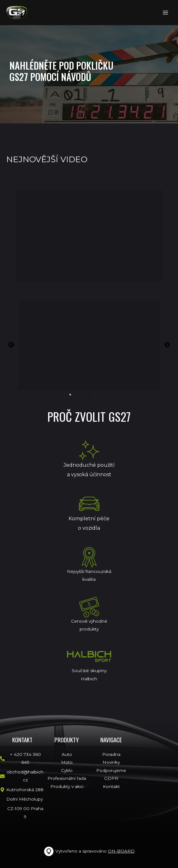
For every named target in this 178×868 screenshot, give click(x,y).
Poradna (111, 754)
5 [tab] (108, 395)
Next (167, 345)
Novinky (111, 762)
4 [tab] (98, 395)
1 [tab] (70, 395)
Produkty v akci (67, 786)
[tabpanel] (89, 345)
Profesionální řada (67, 778)
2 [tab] (80, 395)
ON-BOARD (121, 851)
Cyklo (67, 770)
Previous (11, 345)
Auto (67, 754)
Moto (67, 762)
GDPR (111, 778)
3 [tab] (89, 395)
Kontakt (111, 786)
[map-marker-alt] (22, 790)
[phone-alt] (22, 759)
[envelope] (22, 776)
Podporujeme (111, 770)
